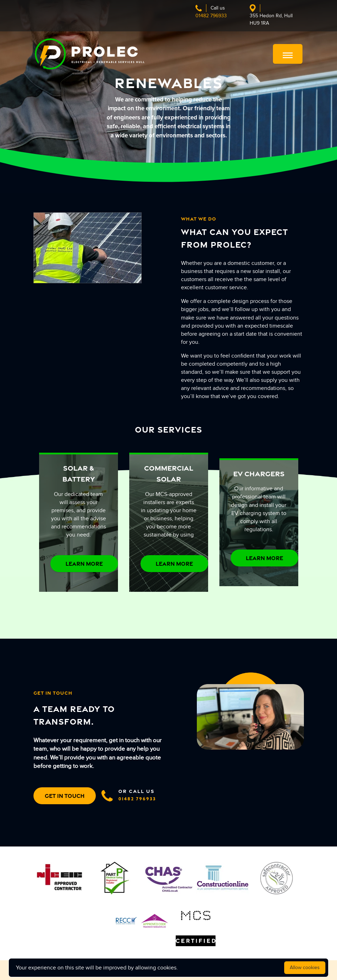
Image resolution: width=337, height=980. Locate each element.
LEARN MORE (84, 564)
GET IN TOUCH (65, 796)
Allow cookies (305, 967)
